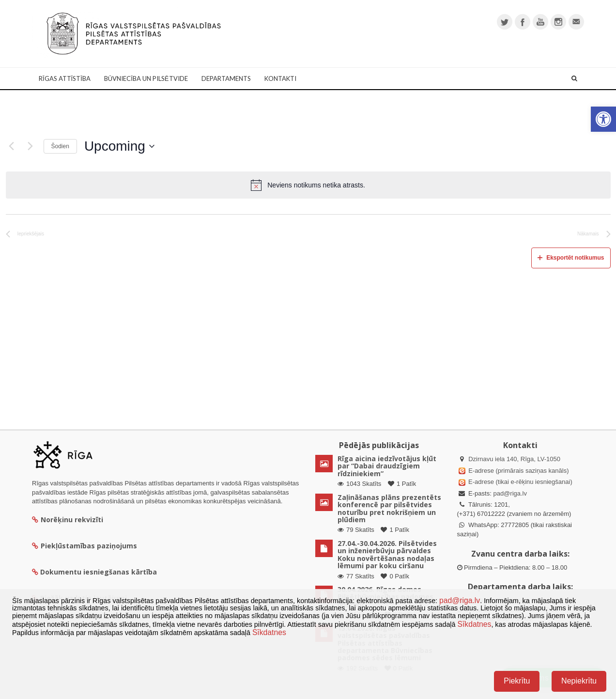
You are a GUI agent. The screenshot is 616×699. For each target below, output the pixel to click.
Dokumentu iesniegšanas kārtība (99, 572)
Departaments (226, 78)
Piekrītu (517, 681)
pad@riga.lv (510, 493)
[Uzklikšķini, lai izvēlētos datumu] (119, 146)
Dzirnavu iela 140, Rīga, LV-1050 (514, 459)
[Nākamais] (31, 146)
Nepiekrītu (579, 681)
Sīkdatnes (474, 624)
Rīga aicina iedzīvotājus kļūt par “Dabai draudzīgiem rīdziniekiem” (387, 466)
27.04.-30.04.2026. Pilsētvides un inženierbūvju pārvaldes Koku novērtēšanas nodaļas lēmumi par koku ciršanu (387, 554)
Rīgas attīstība (65, 78)
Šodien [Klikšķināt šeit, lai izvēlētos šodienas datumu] (60, 146)
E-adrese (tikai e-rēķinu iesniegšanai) (520, 482)
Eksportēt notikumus (571, 258)
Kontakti (280, 78)
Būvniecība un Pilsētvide (146, 78)
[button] (603, 119)
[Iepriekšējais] (12, 146)
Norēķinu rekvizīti (68, 520)
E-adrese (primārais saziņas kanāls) (518, 471)
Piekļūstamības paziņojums (85, 546)
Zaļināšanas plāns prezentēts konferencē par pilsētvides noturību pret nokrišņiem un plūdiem (389, 508)
